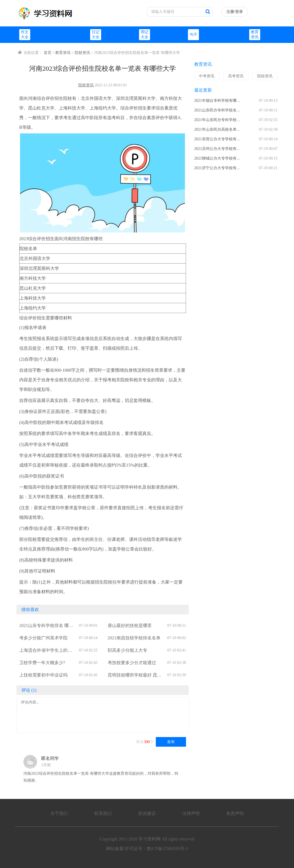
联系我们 (103, 813)
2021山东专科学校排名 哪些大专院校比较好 (46, 626)
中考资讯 (207, 76)
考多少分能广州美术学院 (43, 638)
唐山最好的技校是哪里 (130, 625)
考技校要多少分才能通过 (132, 663)
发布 (171, 742)
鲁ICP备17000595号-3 (167, 849)
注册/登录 (235, 12)
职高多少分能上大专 (127, 650)
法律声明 (191, 813)
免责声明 (235, 813)
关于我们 (59, 813)
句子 (193, 35)
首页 (48, 53)
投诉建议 (147, 813)
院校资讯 (82, 53)
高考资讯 (236, 76)
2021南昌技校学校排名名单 (134, 638)
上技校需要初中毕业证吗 (43, 675)
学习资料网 (149, 839)
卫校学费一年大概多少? (42, 663)
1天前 (46, 765)
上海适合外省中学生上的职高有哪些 (46, 651)
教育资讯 (63, 53)
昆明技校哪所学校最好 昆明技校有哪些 (135, 676)
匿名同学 (50, 758)
